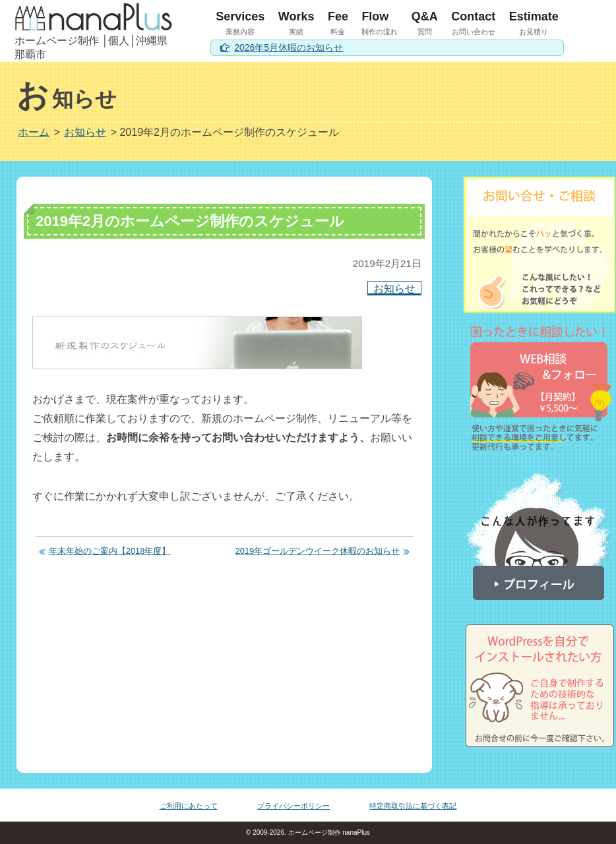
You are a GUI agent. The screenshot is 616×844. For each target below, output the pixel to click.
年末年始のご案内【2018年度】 (109, 551)
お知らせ (394, 288)
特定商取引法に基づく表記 (413, 806)
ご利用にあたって (189, 806)
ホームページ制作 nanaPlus (328, 832)
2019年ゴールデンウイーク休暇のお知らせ (318, 551)
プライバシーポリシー (293, 806)
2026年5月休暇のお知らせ (289, 47)
